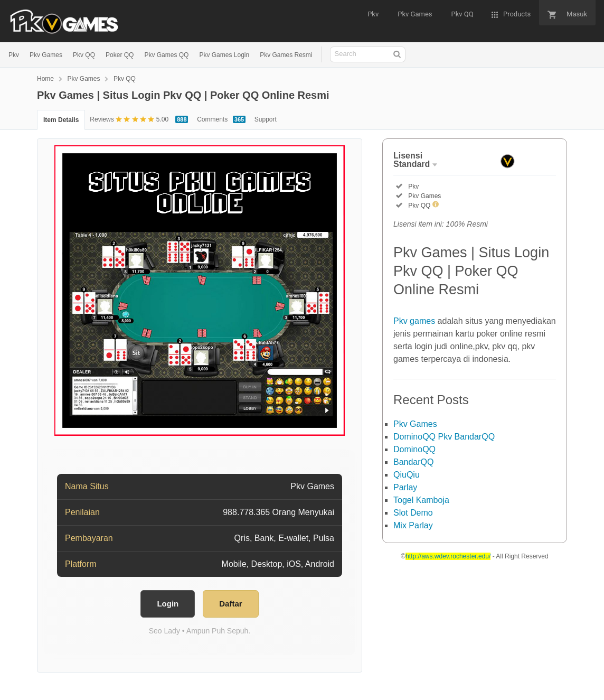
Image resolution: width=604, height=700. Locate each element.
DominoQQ (414, 449)
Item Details (61, 120)
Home (45, 79)
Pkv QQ (84, 55)
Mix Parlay (413, 525)
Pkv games (414, 321)
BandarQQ (413, 462)
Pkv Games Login (224, 55)
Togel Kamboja (421, 500)
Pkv (14, 55)
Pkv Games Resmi (286, 55)
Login (168, 604)
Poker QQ (120, 55)
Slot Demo (413, 513)
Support (266, 119)
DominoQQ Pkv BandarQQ (444, 437)
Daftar (230, 604)
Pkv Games (46, 55)
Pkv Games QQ (166, 55)
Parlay (405, 487)
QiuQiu (407, 475)
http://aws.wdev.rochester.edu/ (448, 556)
